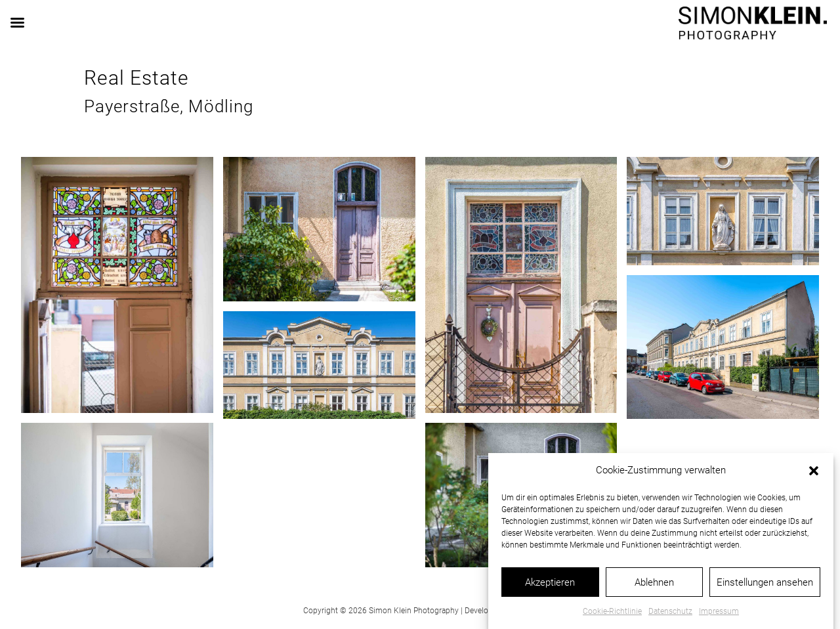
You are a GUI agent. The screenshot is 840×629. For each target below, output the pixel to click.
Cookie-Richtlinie (612, 617)
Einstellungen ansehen (765, 588)
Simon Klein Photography (414, 611)
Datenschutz (670, 617)
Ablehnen (654, 588)
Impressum (719, 617)
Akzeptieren (550, 588)
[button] (814, 477)
